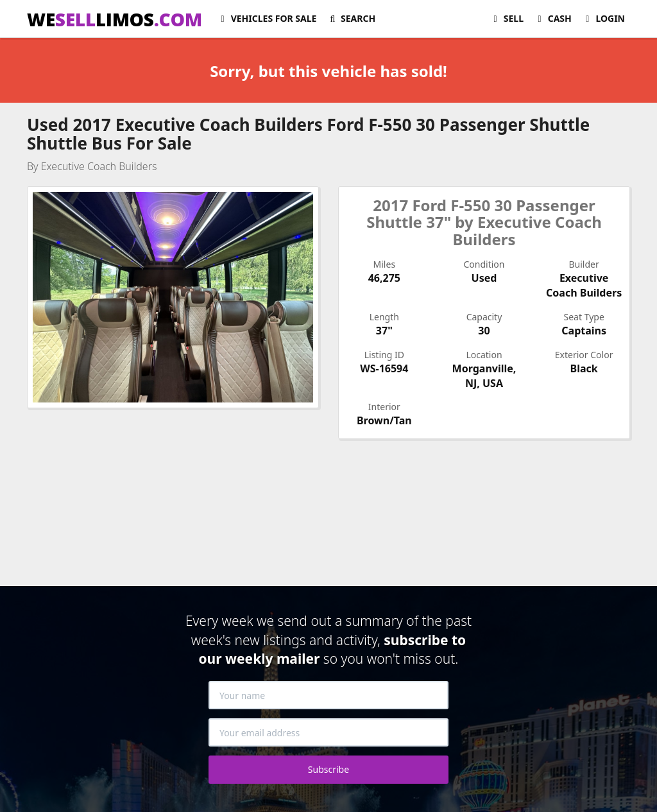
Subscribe (328, 769)
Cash (553, 18)
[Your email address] (328, 732)
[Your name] (328, 695)
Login (603, 18)
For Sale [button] (267, 18)
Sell (507, 18)
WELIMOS (115, 19)
